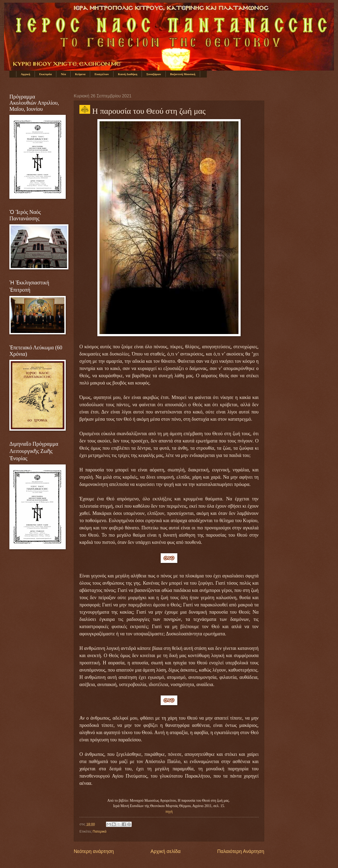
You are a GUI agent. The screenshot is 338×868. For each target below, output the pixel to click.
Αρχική (26, 74)
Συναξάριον (154, 74)
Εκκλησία (45, 74)
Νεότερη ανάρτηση (94, 851)
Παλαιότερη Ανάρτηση (241, 851)
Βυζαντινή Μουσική (183, 74)
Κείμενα (80, 74)
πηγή (169, 812)
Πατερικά (99, 831)
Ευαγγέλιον (102, 74)
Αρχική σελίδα (166, 851)
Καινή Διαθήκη (128, 74)
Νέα (63, 74)
